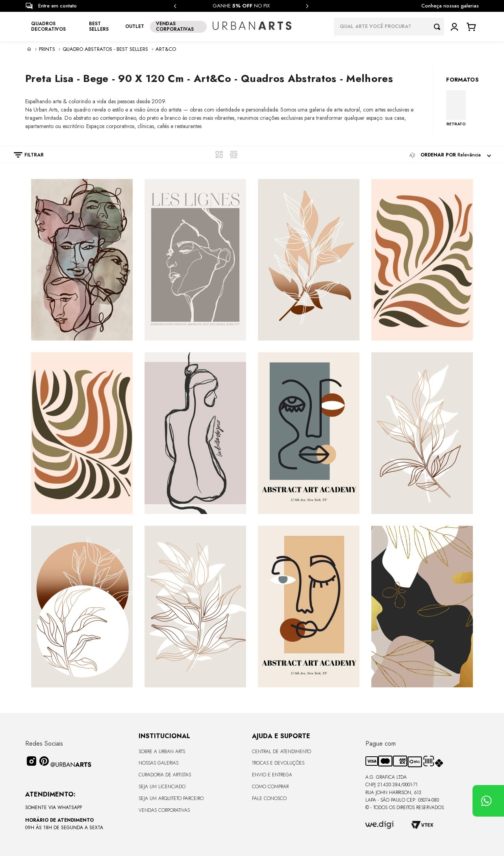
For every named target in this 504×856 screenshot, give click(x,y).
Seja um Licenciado (162, 787)
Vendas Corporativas (164, 810)
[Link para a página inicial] (29, 49)
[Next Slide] (307, 6)
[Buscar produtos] (439, 27)
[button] (25, 155)
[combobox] (389, 27)
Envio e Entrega (272, 775)
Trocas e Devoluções (278, 763)
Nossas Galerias (158, 763)
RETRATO (456, 124)
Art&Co (166, 49)
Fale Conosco (269, 798)
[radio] (219, 154)
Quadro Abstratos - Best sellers (105, 49)
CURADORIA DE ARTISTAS (165, 775)
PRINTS (47, 49)
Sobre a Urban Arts (162, 752)
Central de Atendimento (282, 752)
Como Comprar (270, 787)
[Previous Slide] (175, 6)
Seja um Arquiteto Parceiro (171, 798)
